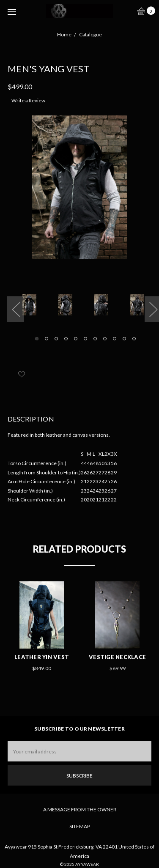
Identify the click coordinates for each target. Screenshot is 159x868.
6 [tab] (85, 339)
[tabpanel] (32, 307)
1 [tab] (37, 339)
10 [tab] (124, 339)
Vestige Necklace (117, 657)
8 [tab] (105, 339)
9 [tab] (115, 339)
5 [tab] (76, 339)
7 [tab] (95, 339)
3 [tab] (56, 339)
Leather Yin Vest (42, 657)
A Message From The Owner (80, 809)
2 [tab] (47, 339)
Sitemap (80, 826)
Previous (16, 309)
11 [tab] (134, 339)
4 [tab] (66, 339)
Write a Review (28, 100)
